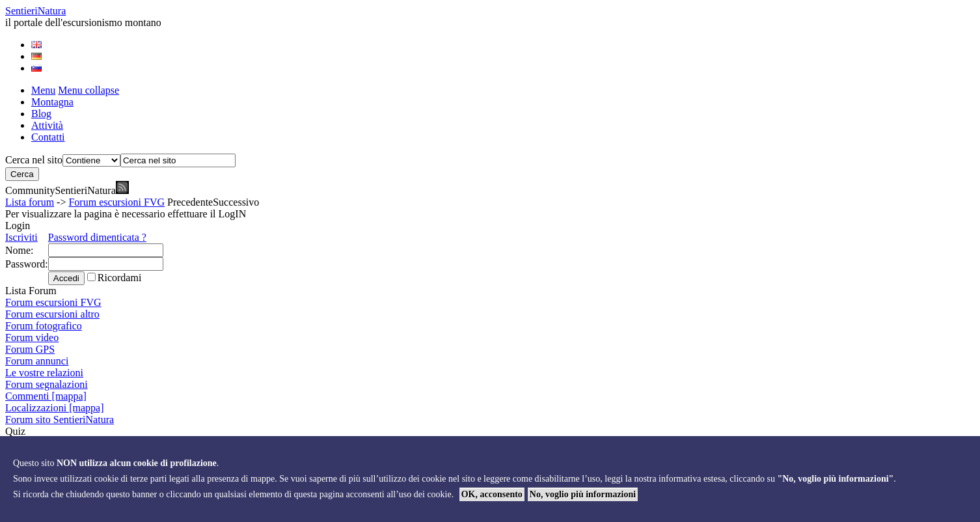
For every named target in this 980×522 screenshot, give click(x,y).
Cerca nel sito (34, 160)
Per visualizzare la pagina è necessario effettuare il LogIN (126, 214)
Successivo (236, 202)
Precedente (190, 202)
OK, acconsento (492, 494)
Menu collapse (88, 90)
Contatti (48, 137)
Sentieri (35, 11)
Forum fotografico (44, 326)
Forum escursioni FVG (116, 202)
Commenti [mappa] (46, 396)
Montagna (52, 102)
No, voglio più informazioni (583, 494)
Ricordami (120, 278)
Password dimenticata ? (97, 237)
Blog (41, 114)
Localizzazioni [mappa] (54, 408)
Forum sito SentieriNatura (60, 419)
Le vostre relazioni (44, 373)
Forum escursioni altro (52, 314)
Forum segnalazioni (47, 384)
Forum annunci (37, 361)
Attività (47, 125)
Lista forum (30, 202)
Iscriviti (21, 237)
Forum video (32, 337)
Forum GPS (30, 349)
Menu (43, 90)
